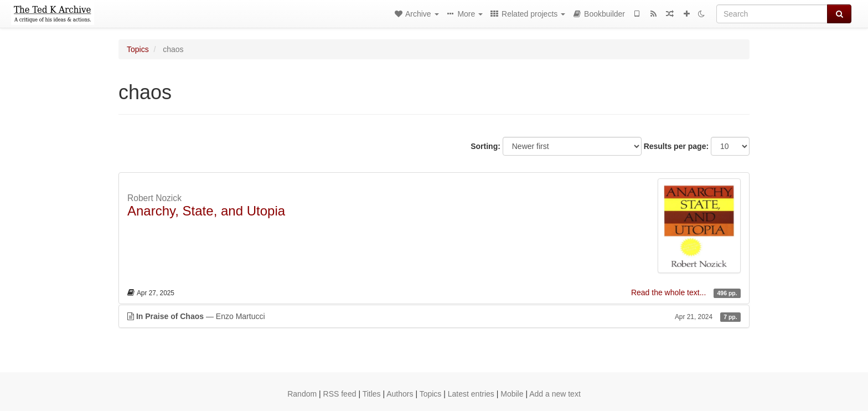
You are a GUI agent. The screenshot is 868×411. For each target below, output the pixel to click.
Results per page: (676, 146)
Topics (138, 49)
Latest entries (471, 394)
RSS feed (340, 394)
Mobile (512, 394)
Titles (372, 394)
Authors (400, 394)
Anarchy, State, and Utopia (206, 211)
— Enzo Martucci (434, 316)
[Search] (772, 14)
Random (302, 394)
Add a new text (555, 394)
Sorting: (485, 146)
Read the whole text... (670, 292)
